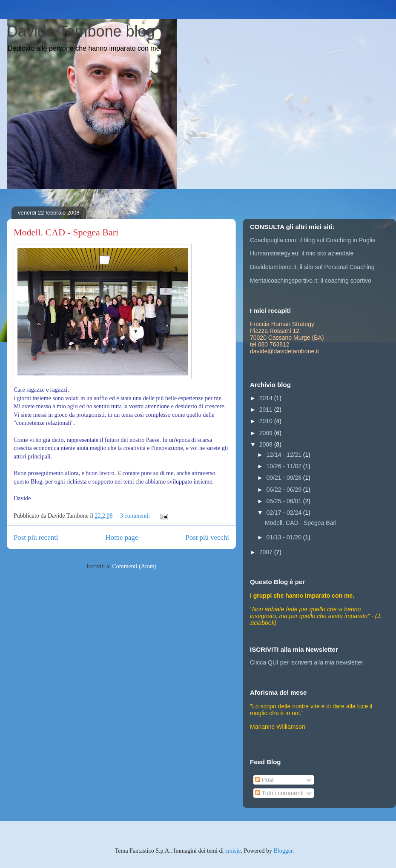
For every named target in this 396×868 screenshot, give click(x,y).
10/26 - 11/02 (284, 466)
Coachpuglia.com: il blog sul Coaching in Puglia (313, 240)
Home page (122, 537)
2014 (267, 398)
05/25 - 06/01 (284, 501)
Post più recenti (36, 537)
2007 (267, 552)
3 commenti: (136, 516)
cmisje (233, 851)
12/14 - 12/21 (284, 455)
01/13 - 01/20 (284, 537)
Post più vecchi (207, 537)
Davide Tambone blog (81, 31)
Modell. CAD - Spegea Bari (66, 232)
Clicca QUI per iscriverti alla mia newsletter (307, 662)
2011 (267, 410)
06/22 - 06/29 (284, 490)
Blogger (283, 851)
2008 (267, 444)
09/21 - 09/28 (284, 478)
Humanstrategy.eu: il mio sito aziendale (302, 253)
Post (264, 780)
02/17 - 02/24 (284, 513)
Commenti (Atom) (134, 566)
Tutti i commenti (279, 793)
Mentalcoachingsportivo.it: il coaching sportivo (311, 281)
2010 (267, 421)
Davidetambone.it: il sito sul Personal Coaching (312, 267)
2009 (267, 433)
